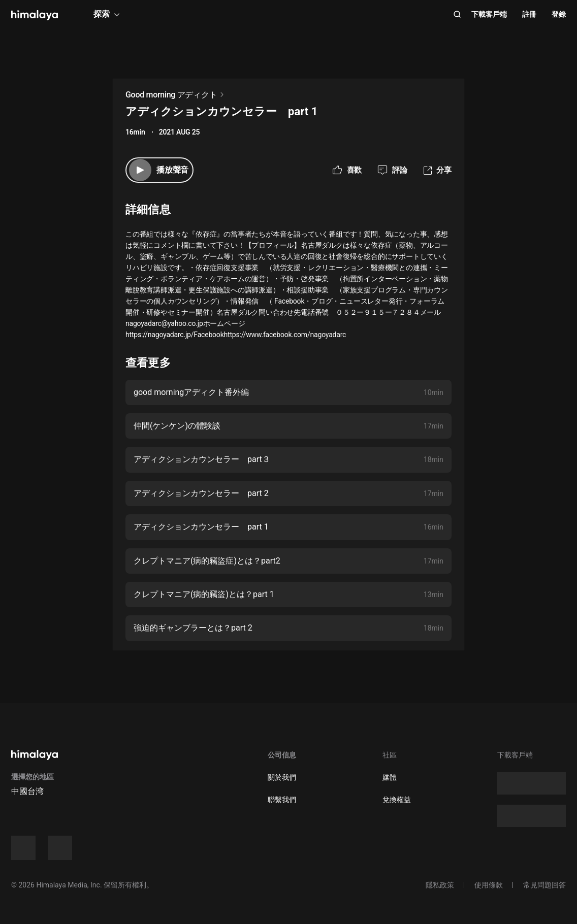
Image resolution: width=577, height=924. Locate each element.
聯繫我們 (282, 800)
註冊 (529, 14)
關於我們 (282, 777)
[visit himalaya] (35, 15)
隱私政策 (440, 885)
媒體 (390, 777)
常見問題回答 (544, 885)
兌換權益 (397, 800)
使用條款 (489, 885)
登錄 (559, 14)
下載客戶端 (489, 14)
